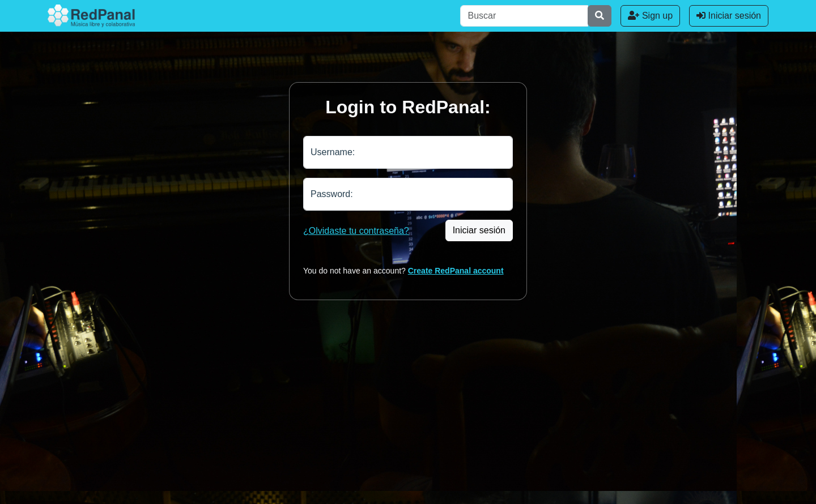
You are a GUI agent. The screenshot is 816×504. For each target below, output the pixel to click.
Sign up (650, 16)
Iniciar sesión (729, 16)
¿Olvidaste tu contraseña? (356, 231)
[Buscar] (524, 16)
